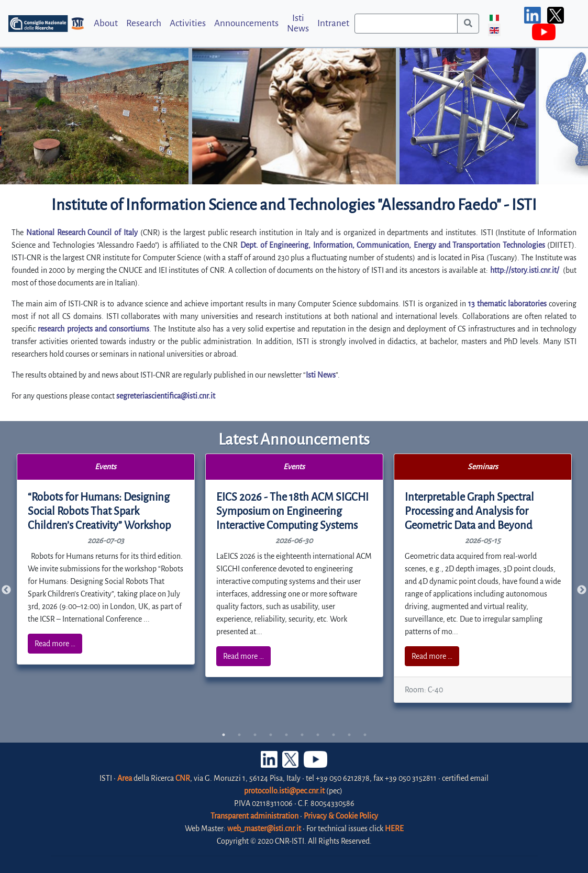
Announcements (246, 23)
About (106, 23)
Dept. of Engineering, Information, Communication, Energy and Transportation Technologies (393, 245)
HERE (394, 828)
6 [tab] (302, 735)
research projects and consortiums (93, 329)
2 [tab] (239, 735)
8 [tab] (334, 735)
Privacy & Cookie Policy (341, 816)
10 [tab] (365, 735)
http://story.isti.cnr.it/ (525, 270)
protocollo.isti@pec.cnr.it (284, 791)
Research (144, 23)
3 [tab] (255, 735)
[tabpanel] (106, 559)
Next (582, 590)
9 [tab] (349, 735)
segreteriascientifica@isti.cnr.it (166, 396)
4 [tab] (271, 735)
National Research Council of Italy (82, 233)
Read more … (55, 644)
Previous (6, 590)
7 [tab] (318, 735)
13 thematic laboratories (507, 304)
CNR (183, 778)
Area (125, 778)
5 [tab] (286, 735)
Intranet (333, 23)
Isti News (298, 23)
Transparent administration (254, 816)
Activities (188, 23)
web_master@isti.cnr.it (264, 828)
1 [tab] (224, 735)
